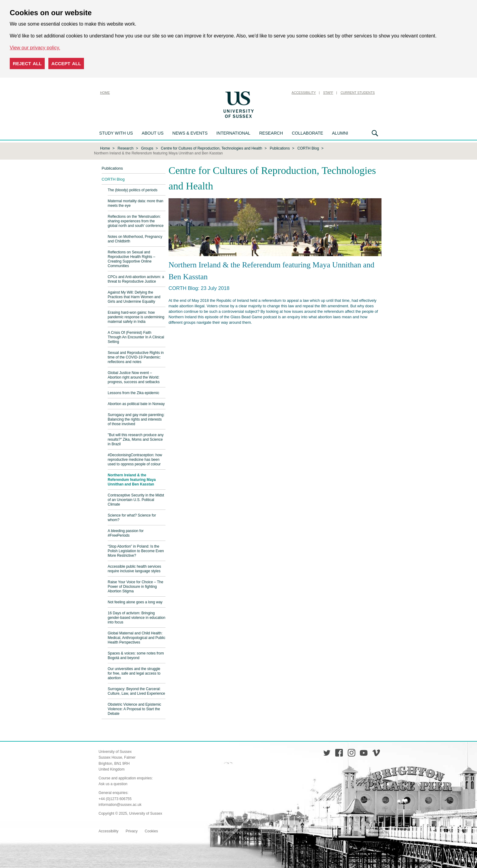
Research (271, 133)
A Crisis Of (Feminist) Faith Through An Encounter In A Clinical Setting (136, 337)
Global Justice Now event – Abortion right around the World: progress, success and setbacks (134, 377)
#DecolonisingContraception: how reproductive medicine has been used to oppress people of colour (135, 459)
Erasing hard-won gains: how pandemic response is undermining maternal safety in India (136, 316)
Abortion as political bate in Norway (136, 403)
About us (153, 133)
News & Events (190, 133)
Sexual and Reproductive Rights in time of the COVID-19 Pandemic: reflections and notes (136, 357)
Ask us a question (113, 783)
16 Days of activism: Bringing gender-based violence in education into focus (136, 617)
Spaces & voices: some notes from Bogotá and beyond (136, 655)
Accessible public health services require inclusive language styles (134, 568)
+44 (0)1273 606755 (115, 798)
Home (105, 93)
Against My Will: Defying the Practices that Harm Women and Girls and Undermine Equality (134, 296)
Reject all (27, 64)
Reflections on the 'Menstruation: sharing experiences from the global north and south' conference (136, 221)
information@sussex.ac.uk (120, 804)
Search (375, 133)
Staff (328, 93)
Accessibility (304, 93)
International (233, 133)
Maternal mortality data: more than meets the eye (136, 203)
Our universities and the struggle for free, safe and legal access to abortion (134, 673)
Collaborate (307, 133)
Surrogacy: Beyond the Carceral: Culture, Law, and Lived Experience (136, 691)
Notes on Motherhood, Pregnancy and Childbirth (135, 238)
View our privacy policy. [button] (35, 48)
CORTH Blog (308, 148)
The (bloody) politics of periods (132, 189)
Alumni (340, 133)
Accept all (66, 64)
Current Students (358, 93)
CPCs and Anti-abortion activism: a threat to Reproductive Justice (136, 279)
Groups (147, 148)
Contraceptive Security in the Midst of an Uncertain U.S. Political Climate (136, 499)
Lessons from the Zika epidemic (133, 392)
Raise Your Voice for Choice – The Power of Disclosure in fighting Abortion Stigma (136, 586)
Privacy (132, 831)
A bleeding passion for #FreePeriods (126, 533)
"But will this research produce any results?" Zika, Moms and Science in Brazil (136, 439)
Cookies (151, 831)
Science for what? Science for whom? (132, 517)
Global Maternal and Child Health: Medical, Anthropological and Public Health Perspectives (136, 637)
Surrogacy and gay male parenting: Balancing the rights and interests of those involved (136, 419)
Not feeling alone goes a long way (135, 602)
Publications (280, 148)
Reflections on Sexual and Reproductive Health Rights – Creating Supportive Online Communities (131, 258)
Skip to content (270, 93)
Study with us (116, 133)
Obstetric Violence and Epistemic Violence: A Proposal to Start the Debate (134, 708)
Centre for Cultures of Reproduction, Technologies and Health (212, 148)
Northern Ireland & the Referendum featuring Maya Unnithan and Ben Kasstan (132, 479)
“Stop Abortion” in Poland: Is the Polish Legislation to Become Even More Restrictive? (136, 550)
